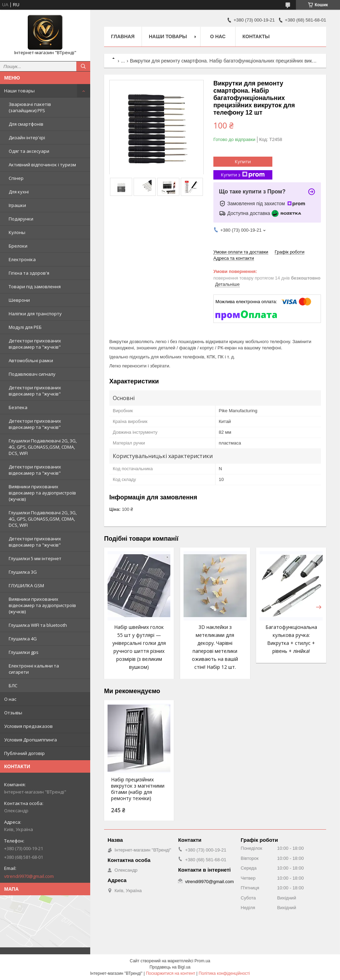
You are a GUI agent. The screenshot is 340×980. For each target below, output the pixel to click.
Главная (123, 36)
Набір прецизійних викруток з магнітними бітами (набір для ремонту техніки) (138, 789)
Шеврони (19, 300)
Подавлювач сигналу (32, 374)
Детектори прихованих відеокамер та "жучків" (35, 344)
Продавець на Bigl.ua (170, 967)
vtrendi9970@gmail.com (29, 876)
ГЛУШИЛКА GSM (26, 585)
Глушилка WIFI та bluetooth (38, 625)
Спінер (16, 178)
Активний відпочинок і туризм (42, 165)
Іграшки (17, 205)
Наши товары (19, 91)
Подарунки (21, 219)
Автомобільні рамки (31, 360)
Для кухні (19, 192)
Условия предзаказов (28, 726)
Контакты (256, 36)
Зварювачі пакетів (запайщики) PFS (30, 107)
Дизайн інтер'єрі (27, 138)
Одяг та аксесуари (29, 151)
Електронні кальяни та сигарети (34, 669)
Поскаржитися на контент (170, 973)
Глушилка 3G (23, 572)
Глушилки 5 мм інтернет (35, 558)
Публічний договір (24, 753)
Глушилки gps (24, 652)
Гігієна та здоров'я (29, 273)
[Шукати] (83, 66)
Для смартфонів (26, 124)
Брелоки (18, 246)
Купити (243, 161)
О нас (10, 699)
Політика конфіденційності (224, 973)
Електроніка (22, 259)
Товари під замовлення (35, 286)
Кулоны (17, 232)
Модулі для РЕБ (25, 327)
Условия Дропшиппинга (31, 740)
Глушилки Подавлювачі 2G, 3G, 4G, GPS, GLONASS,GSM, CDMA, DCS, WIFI (43, 447)
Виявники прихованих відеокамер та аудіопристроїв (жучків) (42, 493)
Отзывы (13, 713)
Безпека (18, 407)
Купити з (243, 175)
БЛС (13, 686)
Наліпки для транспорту (35, 314)
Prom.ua (202, 961)
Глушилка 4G (23, 639)
